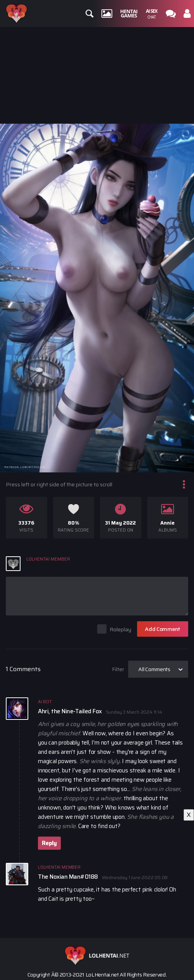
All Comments (154, 669)
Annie (167, 523)
